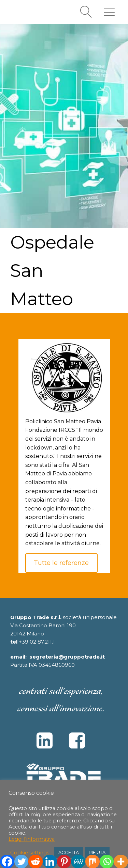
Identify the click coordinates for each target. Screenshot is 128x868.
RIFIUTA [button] (97, 852)
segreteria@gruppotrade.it (67, 657)
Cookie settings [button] (30, 853)
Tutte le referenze (61, 563)
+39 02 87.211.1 (37, 642)
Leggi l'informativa (32, 839)
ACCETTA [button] (69, 852)
